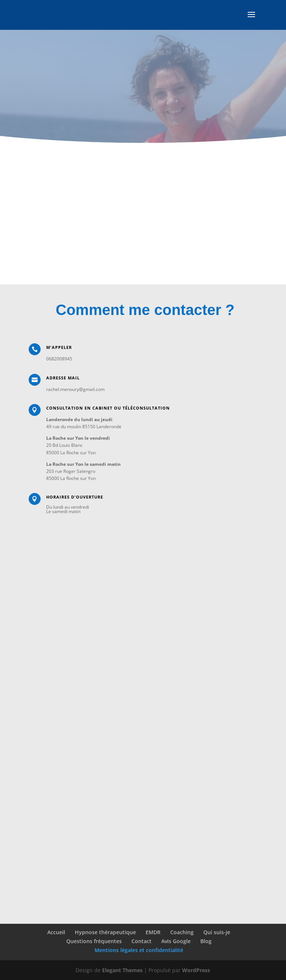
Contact (142, 941)
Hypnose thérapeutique (105, 932)
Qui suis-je (217, 932)
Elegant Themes (122, 970)
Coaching (182, 932)
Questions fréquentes (94, 941)
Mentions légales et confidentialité (139, 950)
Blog (206, 941)
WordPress (196, 970)
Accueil (56, 932)
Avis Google (176, 941)
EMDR (153, 932)
